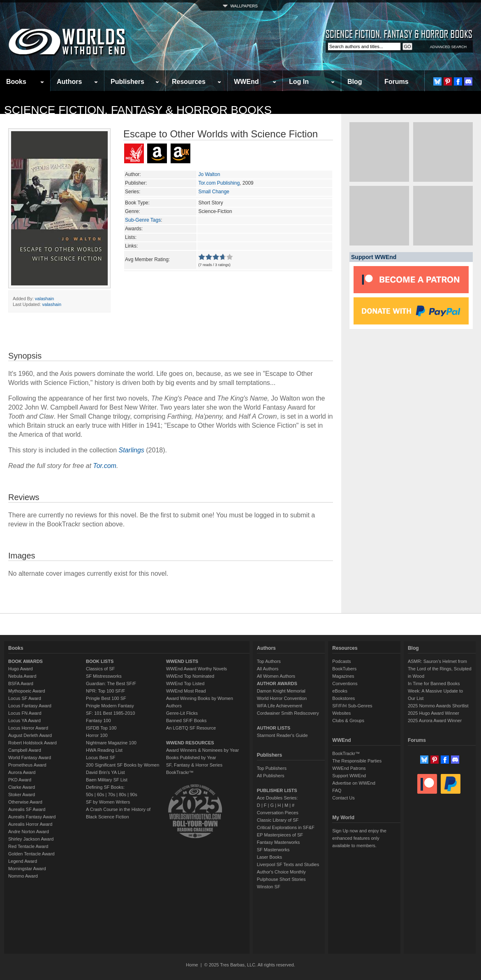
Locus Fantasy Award (30, 706)
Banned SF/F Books (186, 721)
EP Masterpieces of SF (280, 835)
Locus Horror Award (28, 728)
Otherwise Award (25, 802)
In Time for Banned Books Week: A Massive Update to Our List (435, 691)
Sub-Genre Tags (143, 220)
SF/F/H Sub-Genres (352, 706)
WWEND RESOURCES (190, 743)
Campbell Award (25, 750)
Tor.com (105, 466)
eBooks (340, 691)
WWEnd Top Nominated (190, 676)
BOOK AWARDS (25, 661)
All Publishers (271, 776)
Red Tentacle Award (28, 846)
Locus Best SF (101, 758)
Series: (133, 192)
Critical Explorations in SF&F (286, 827)
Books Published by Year (191, 758)
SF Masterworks (273, 850)
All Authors (268, 669)
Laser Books (269, 857)
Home (192, 965)
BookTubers (344, 669)
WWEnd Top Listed (185, 683)
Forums (397, 82)
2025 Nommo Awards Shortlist (438, 706)
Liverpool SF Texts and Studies (288, 864)
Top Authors (269, 661)
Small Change (214, 192)
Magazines (343, 676)
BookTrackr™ (180, 772)
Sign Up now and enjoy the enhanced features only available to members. (359, 838)
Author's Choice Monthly (281, 872)
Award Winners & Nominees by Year (202, 750)
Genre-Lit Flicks (182, 713)
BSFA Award (21, 683)
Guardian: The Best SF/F (111, 683)
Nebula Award (22, 676)
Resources (189, 82)
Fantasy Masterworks (279, 842)
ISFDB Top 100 (101, 728)
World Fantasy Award (30, 758)
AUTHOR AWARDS (277, 683)
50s (90, 795)
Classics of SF (100, 669)
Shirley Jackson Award (31, 839)
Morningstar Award (27, 869)
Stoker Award (22, 795)
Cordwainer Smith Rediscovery (288, 713)
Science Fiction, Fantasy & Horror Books (138, 110)
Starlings (132, 450)
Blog (355, 82)
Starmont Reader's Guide (282, 735)
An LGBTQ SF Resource (191, 728)
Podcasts (341, 661)
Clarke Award (22, 787)
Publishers (127, 82)
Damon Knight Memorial (281, 691)
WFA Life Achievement (280, 706)
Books (16, 82)
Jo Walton (209, 174)
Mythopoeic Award (27, 691)
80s (123, 795)
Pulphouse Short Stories (281, 879)
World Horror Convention (282, 698)
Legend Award (23, 861)
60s (101, 795)
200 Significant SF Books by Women (123, 765)
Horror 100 (97, 735)
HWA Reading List (104, 750)
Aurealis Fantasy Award (32, 817)
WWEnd (246, 82)
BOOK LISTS (100, 661)
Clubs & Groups (348, 721)
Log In (299, 82)
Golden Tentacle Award (31, 854)
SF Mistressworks (104, 676)
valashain (44, 299)
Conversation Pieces (278, 813)
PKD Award (20, 780)
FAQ (337, 790)
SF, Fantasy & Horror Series (194, 765)
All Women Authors (276, 676)
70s (111, 795)
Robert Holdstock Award (32, 743)
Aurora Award (22, 772)
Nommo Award (23, 876)
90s (134, 795)
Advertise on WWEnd (354, 783)
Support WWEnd (349, 776)
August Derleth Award (30, 735)
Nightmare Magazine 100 (111, 743)
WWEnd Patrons (349, 768)
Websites (341, 713)
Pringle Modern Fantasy (110, 706)
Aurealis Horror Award (30, 824)
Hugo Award (21, 669)
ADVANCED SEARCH (448, 47)
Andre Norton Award (29, 832)
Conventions (345, 683)
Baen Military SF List (107, 780)
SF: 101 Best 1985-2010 (110, 713)
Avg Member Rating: (147, 259)
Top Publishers (272, 768)
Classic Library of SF (278, 820)
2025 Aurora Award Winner (435, 721)
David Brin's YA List (105, 772)
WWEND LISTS (182, 661)
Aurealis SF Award (27, 809)
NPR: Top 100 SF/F (105, 691)
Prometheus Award (27, 765)
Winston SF (269, 887)
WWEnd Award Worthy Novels (197, 669)
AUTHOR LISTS (274, 728)
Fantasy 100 (98, 721)
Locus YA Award (24, 721)
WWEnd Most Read (186, 691)
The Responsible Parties (357, 761)
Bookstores (343, 698)
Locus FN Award (25, 713)
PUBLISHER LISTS (277, 790)
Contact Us (343, 798)
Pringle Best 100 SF (106, 698)
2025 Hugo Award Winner (434, 713)
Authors (69, 82)
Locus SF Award (25, 698)
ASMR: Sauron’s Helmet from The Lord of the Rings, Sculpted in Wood (440, 669)
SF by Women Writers (108, 802)
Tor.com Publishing (219, 183)
